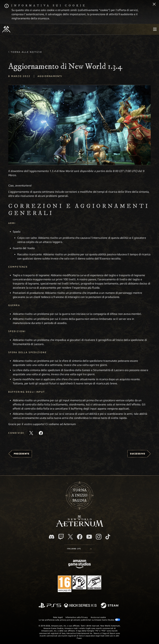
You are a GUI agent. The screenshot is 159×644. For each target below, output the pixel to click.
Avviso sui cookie (98, 617)
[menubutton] (155, 29)
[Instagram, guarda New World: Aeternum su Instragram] (99, 537)
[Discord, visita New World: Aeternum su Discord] (52, 537)
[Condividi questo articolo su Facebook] (41, 433)
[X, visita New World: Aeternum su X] (70, 537)
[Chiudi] (154, 4)
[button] (79, 125)
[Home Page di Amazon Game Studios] (79, 564)
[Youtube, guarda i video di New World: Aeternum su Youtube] (89, 537)
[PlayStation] (50, 606)
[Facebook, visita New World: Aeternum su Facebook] (80, 537)
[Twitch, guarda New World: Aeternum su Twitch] (61, 537)
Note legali (58, 617)
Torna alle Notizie (26, 52)
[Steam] (110, 606)
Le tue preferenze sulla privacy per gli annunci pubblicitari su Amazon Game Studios (79, 620)
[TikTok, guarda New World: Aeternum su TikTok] (108, 537)
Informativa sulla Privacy (77, 617)
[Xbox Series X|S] (80, 606)
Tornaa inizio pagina (79, 495)
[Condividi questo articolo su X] (31, 433)
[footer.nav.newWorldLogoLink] (80, 526)
